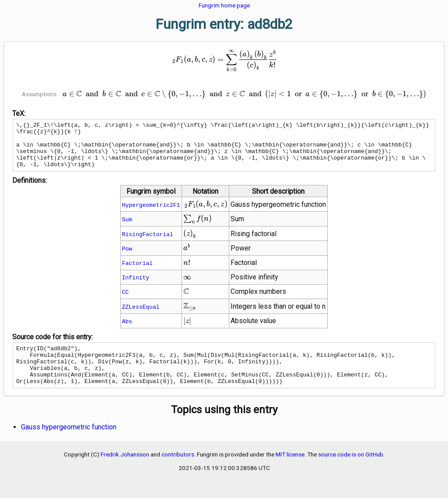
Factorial (137, 272)
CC (126, 301)
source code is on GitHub (351, 471)
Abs (127, 330)
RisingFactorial (148, 243)
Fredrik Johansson (125, 471)
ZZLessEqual (141, 316)
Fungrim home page (224, 5)
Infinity (136, 286)
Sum (127, 228)
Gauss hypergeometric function (69, 444)
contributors (178, 471)
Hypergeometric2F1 (151, 214)
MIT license (290, 471)
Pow (127, 258)
